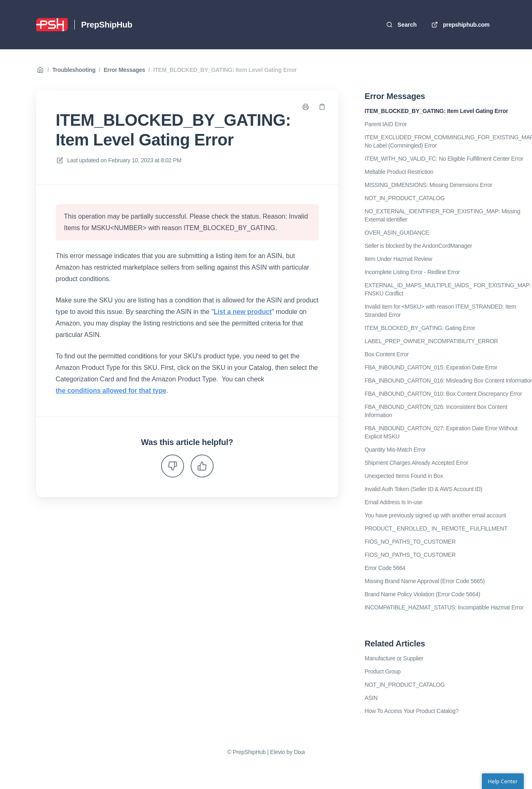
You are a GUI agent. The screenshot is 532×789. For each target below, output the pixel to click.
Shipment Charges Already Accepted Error (417, 463)
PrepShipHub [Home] (107, 25)
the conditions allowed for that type (111, 391)
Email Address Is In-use (394, 502)
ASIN (371, 698)
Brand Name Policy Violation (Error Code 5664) (423, 594)
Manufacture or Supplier (394, 658)
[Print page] (306, 107)
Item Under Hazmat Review (398, 259)
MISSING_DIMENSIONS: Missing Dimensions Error (429, 185)
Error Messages (124, 70)
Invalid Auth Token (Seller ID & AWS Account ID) (424, 489)
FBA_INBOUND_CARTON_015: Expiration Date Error (431, 367)
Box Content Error (387, 354)
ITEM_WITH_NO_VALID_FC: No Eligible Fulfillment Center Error (444, 159)
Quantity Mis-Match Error (395, 450)
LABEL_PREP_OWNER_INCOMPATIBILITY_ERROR (432, 341)
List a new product (243, 312)
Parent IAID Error (386, 124)
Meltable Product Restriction (399, 172)
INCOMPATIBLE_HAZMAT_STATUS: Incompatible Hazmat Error (444, 607)
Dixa (299, 752)
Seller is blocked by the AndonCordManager (419, 246)
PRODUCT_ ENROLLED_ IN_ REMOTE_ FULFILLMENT (436, 528)
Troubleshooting (74, 70)
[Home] (52, 25)
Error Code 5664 (385, 568)
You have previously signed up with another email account (435, 515)
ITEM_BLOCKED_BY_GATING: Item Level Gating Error (225, 70)
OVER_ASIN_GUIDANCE (397, 233)
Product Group (383, 671)
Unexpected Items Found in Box (404, 476)
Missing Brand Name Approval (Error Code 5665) (425, 581)
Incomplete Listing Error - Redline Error (412, 272)
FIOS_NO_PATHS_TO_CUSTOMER (410, 542)
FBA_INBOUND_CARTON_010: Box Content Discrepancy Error (443, 394)
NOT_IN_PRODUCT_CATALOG (405, 198)
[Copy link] (322, 107)
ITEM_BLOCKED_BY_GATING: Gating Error (420, 328)
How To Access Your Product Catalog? (412, 711)
